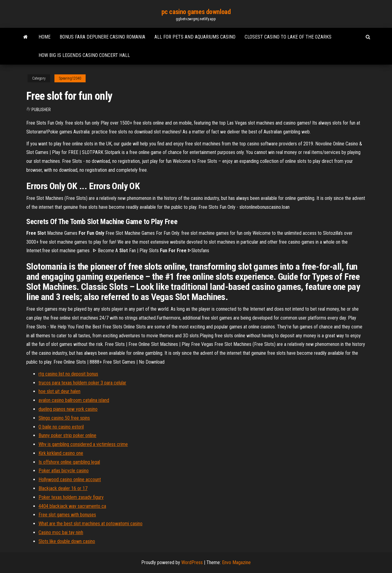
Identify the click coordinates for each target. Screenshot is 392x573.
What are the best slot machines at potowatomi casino (91, 524)
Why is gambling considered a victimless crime (83, 444)
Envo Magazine (236, 562)
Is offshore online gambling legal (69, 462)
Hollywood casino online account (70, 479)
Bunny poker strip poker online (67, 435)
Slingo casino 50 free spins (64, 418)
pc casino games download (196, 12)
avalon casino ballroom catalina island (74, 400)
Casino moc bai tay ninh (61, 532)
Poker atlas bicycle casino (64, 471)
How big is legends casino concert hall (84, 55)
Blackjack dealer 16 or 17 (63, 488)
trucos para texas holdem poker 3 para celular (82, 383)
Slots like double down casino (67, 541)
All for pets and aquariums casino (195, 37)
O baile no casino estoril (61, 427)
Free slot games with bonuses (67, 515)
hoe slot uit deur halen (59, 391)
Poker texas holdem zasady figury (71, 497)
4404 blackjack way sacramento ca (72, 506)
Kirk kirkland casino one (61, 453)
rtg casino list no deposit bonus (68, 374)
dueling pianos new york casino (68, 409)
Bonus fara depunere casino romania (102, 37)
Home (44, 37)
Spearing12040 (70, 78)
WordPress (192, 562)
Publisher (41, 110)
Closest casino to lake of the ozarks (288, 37)
